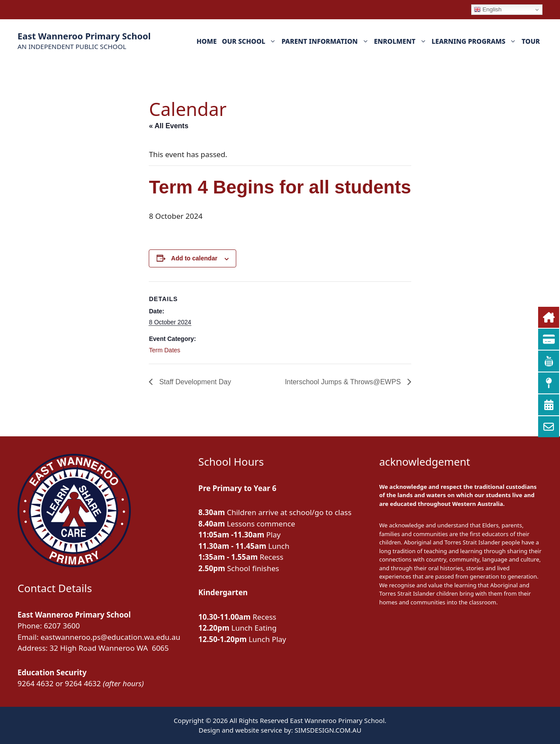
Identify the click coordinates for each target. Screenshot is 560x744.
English (488, 10)
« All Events (168, 126)
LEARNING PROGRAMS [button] (476, 41)
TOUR (531, 41)
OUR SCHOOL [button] (250, 41)
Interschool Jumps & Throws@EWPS (344, 382)
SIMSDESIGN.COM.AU (328, 730)
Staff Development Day (194, 382)
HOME (206, 41)
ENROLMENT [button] (402, 41)
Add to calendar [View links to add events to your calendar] (194, 258)
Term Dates (164, 350)
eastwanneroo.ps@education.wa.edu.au (110, 637)
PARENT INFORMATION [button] (326, 41)
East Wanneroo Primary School (84, 36)
